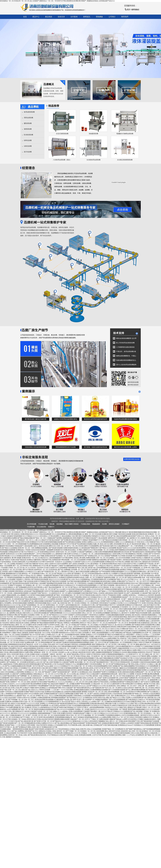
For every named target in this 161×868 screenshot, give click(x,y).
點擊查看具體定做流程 (132, 459)
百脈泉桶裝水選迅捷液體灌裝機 (36, 447)
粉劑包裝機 (28, 140)
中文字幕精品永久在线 (55, 735)
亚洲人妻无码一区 (59, 731)
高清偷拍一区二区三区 (88, 731)
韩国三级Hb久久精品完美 (149, 733)
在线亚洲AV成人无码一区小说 (131, 731)
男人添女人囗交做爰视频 (93, 729)
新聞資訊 (87, 17)
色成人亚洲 (80, 729)
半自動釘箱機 (43, 524)
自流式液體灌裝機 (62, 134)
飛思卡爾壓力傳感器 (72, 524)
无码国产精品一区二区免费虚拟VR (113, 729)
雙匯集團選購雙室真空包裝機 (66, 447)
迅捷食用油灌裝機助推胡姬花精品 (126, 419)
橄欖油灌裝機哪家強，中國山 (126, 356)
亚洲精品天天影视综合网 (54, 733)
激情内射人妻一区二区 (104, 733)
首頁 (25, 17)
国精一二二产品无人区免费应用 (133, 735)
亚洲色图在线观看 (85, 735)
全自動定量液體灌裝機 (125, 160)
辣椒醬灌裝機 (93, 134)
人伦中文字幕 (96, 735)
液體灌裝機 (28, 129)
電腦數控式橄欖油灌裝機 (125, 134)
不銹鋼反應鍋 (85, 524)
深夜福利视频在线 (39, 733)
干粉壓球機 (31, 527)
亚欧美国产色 (29, 731)
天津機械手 (126, 524)
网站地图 (118, 532)
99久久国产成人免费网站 (16, 731)
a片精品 (72, 729)
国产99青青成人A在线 (71, 735)
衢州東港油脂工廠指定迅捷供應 (36, 419)
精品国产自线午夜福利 (36, 729)
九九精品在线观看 (10, 733)
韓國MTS (51, 527)
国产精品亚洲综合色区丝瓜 (37, 735)
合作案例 (74, 17)
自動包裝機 (28, 146)
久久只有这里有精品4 (62, 729)
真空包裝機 (28, 152)
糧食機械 (60, 524)
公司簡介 (112, 17)
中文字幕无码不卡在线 (24, 733)
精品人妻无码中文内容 (112, 731)
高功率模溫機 (32, 524)
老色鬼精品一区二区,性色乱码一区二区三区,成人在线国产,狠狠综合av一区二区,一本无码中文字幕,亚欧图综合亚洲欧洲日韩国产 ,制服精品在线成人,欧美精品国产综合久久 (57, 1)
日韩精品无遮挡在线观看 (121, 733)
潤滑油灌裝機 (28, 118)
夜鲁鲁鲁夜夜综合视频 (20, 729)
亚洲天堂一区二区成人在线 (18, 735)
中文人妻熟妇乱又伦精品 (43, 731)
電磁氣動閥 (96, 524)
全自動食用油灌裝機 (93, 160)
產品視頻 (49, 17)
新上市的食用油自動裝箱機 (125, 343)
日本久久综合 (135, 733)
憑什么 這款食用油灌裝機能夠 (126, 365)
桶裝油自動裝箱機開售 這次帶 (126, 338)
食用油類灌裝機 (29, 112)
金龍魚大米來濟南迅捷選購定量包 (66, 419)
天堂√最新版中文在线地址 (11, 737)
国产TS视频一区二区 (73, 731)
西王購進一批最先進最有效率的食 (96, 447)
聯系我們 (125, 17)
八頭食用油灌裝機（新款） (62, 160)
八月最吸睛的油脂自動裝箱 (125, 347)
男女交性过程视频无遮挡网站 (112, 735)
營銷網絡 (99, 17)
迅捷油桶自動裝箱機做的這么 (126, 360)
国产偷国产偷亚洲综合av (134, 729)
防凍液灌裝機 (28, 135)
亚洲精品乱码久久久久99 (72, 733)
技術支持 (61, 17)
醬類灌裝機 (28, 123)
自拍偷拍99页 (49, 729)
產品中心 (36, 17)
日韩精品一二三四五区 (88, 733)
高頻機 (104, 524)
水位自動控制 (41, 527)
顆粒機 (52, 524)
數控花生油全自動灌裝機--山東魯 (125, 447)
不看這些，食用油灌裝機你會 (126, 352)
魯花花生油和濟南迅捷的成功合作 (96, 419)
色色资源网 (100, 731)
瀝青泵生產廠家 (114, 524)
